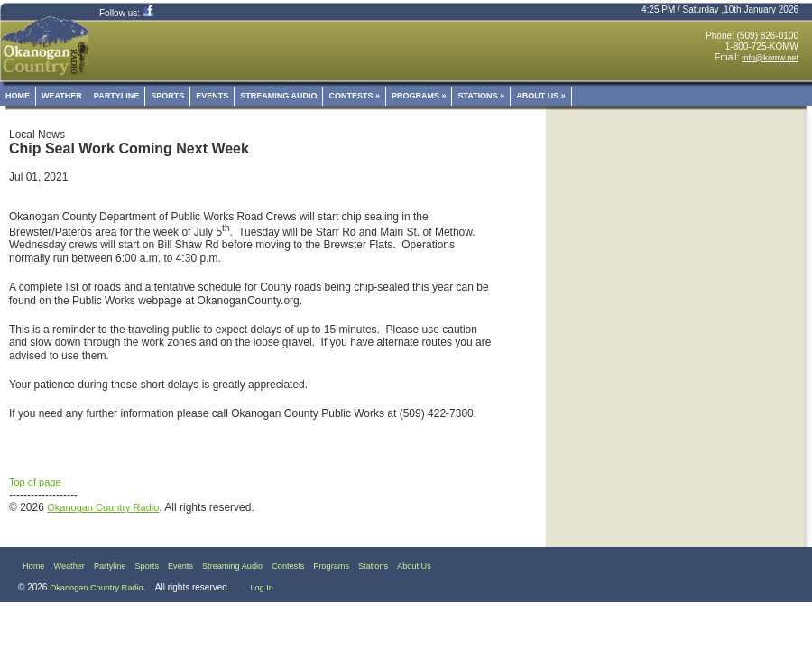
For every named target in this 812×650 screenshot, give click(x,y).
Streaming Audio (278, 96)
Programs (419, 96)
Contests (354, 96)
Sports (167, 96)
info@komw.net (770, 58)
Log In (261, 588)
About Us (541, 96)
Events (212, 96)
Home (18, 96)
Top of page (35, 482)
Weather (62, 96)
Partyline (116, 96)
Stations (481, 96)
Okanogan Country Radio (103, 507)
